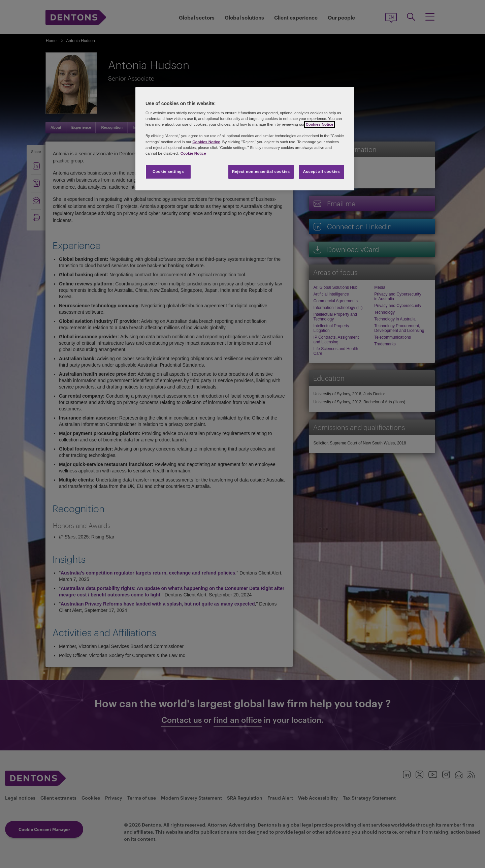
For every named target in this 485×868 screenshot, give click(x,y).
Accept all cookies (322, 172)
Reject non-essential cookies (261, 172)
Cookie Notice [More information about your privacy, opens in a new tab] (193, 153)
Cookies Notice (319, 124)
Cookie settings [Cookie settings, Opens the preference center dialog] (168, 172)
